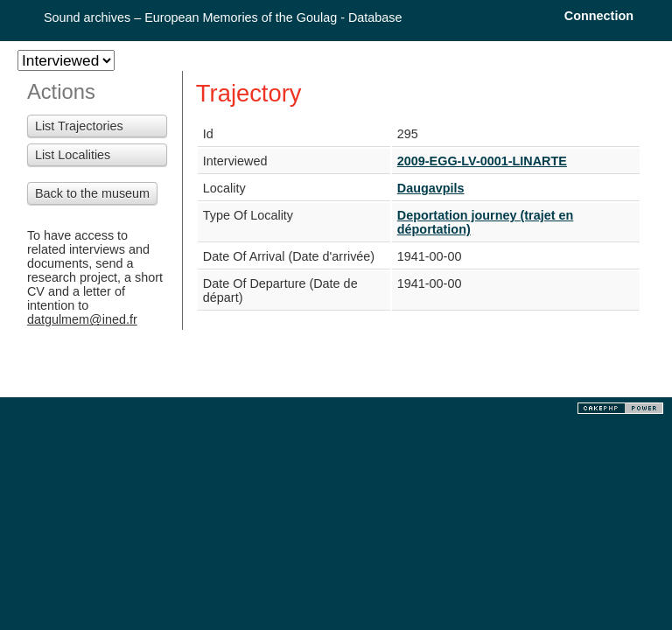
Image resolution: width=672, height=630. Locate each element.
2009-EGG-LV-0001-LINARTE (482, 161)
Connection (599, 16)
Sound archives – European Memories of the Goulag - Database (223, 17)
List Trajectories (79, 126)
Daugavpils (431, 188)
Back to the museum (92, 193)
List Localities (73, 155)
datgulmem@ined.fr (82, 319)
